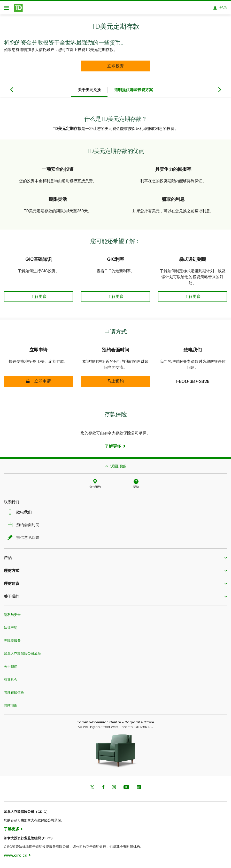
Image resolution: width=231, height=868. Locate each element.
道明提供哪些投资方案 (134, 92)
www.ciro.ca (16, 857)
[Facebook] (103, 789)
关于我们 (11, 668)
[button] (115, 68)
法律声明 (11, 630)
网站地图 (11, 707)
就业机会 (11, 681)
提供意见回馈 (25, 539)
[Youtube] (126, 789)
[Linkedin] (139, 789)
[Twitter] (92, 789)
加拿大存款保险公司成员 (22, 655)
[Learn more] (115, 448)
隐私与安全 (12, 617)
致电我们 (21, 514)
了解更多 (12, 831)
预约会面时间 (25, 527)
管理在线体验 (14, 694)
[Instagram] (114, 789)
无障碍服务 (12, 642)
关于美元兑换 (89, 92)
